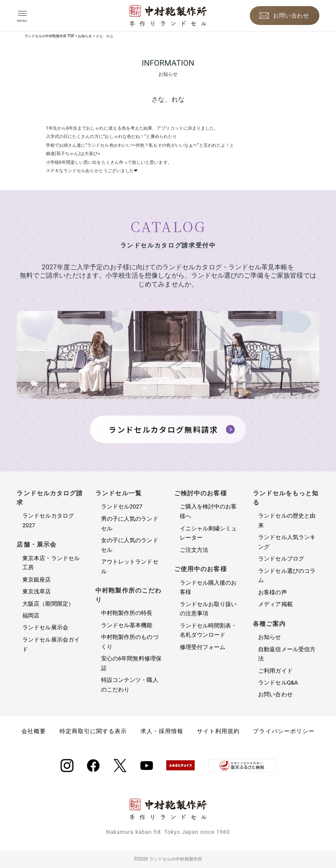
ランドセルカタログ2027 (48, 520)
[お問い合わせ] (285, 16)
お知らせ (269, 637)
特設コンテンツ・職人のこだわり (130, 685)
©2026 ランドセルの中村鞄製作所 (168, 859)
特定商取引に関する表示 (93, 731)
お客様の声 (272, 592)
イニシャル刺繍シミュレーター (208, 533)
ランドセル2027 (122, 506)
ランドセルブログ (281, 559)
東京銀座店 (37, 580)
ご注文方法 (194, 550)
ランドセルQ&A (278, 683)
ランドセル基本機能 (127, 625)
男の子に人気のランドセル (130, 524)
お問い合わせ (275, 694)
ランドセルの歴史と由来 (287, 520)
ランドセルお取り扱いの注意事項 (208, 609)
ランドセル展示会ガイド (51, 644)
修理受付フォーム (203, 647)
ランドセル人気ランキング (287, 542)
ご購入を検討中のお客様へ (208, 511)
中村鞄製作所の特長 (127, 613)
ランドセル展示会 (45, 627)
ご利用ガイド (275, 671)
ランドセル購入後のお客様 (208, 587)
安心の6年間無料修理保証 (131, 663)
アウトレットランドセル (130, 566)
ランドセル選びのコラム (287, 576)
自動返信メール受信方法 (287, 654)
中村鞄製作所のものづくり (130, 642)
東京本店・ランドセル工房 (51, 563)
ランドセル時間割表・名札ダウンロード (208, 630)
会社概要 (34, 731)
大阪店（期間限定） (48, 604)
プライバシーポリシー (283, 731)
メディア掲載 (275, 604)
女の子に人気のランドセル (130, 545)
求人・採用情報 (162, 731)
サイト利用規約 (218, 731)
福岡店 (31, 616)
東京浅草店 (37, 591)
